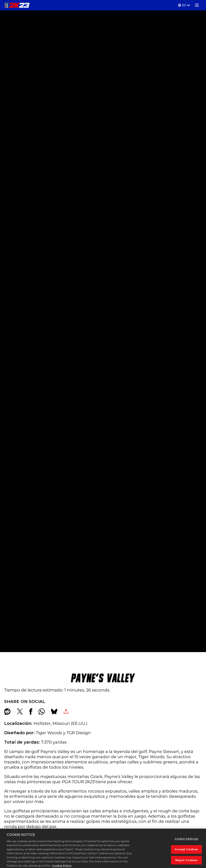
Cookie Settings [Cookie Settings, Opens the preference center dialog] (186, 843)
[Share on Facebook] (31, 711)
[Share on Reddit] (7, 711)
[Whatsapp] (42, 711)
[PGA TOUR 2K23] (17, 5)
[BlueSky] (54, 711)
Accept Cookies (186, 853)
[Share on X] (20, 711)
